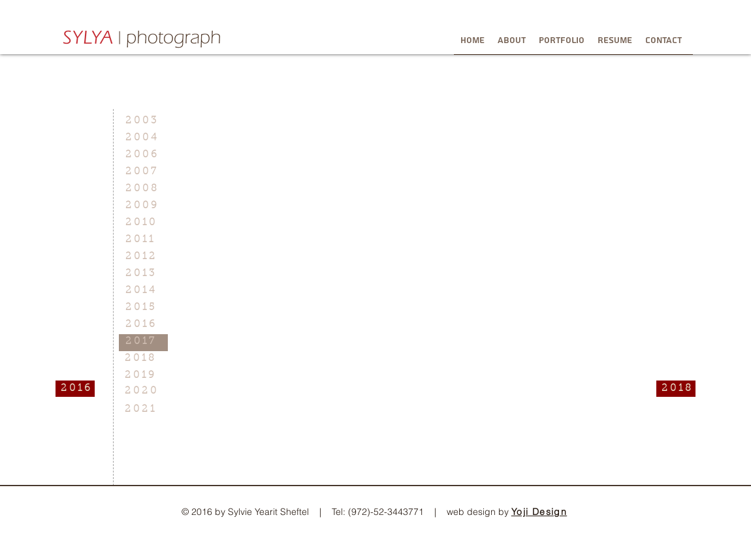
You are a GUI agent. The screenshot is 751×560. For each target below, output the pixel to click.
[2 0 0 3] (143, 121)
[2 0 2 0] (143, 391)
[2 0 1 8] (143, 359)
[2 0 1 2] (143, 257)
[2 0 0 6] (143, 155)
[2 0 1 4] (143, 291)
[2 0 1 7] (143, 342)
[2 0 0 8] (143, 189)
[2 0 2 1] (143, 410)
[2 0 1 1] (143, 240)
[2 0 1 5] (143, 308)
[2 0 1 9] (143, 376)
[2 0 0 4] (143, 138)
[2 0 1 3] (143, 274)
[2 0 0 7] (143, 172)
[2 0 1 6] (75, 389)
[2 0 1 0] (143, 223)
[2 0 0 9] (143, 206)
